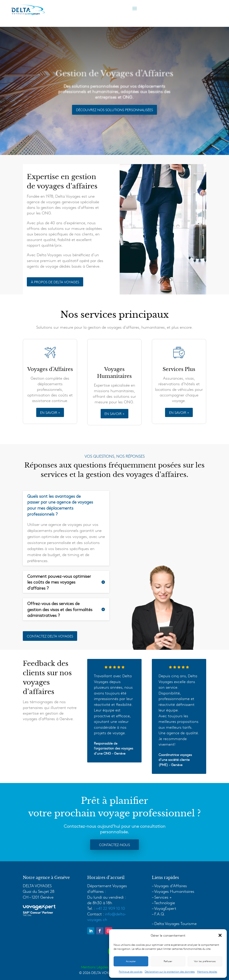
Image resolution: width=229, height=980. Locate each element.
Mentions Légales (95, 967)
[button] (220, 935)
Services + (163, 897)
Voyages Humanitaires (174, 891)
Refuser (168, 961)
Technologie (164, 903)
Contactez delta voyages (50, 636)
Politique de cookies (131, 972)
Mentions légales (207, 972)
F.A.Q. (160, 914)
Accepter (131, 961)
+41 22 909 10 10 (110, 908)
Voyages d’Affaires (171, 886)
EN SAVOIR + (50, 412)
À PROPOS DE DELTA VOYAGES (55, 282)
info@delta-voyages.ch (107, 917)
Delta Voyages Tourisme (175, 923)
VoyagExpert (165, 908)
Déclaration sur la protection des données (170, 972)
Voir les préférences (205, 961)
